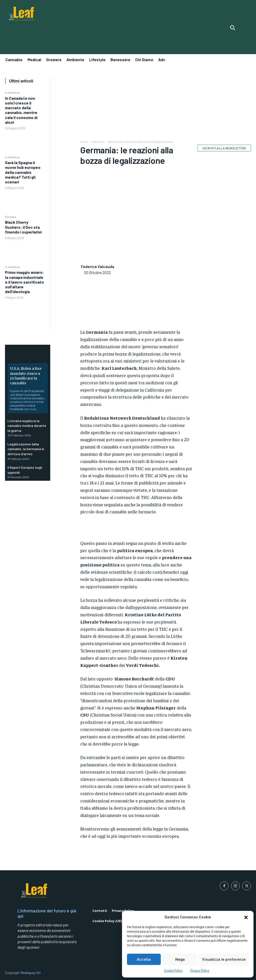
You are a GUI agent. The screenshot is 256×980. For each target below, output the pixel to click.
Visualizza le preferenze (224, 959)
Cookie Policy (173, 971)
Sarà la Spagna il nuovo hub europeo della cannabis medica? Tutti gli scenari (23, 172)
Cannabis (98, 142)
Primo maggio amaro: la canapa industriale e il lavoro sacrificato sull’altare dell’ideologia (24, 282)
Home (84, 142)
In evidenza (12, 92)
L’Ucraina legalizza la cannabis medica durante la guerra (27, 426)
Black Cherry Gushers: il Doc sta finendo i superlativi (23, 227)
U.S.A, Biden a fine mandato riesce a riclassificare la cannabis (26, 375)
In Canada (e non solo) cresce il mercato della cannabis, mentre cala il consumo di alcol (21, 110)
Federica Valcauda (98, 266)
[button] (246, 917)
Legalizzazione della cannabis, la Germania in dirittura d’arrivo (26, 449)
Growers (11, 217)
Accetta (144, 959)
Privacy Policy (200, 971)
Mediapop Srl (31, 973)
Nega (180, 959)
